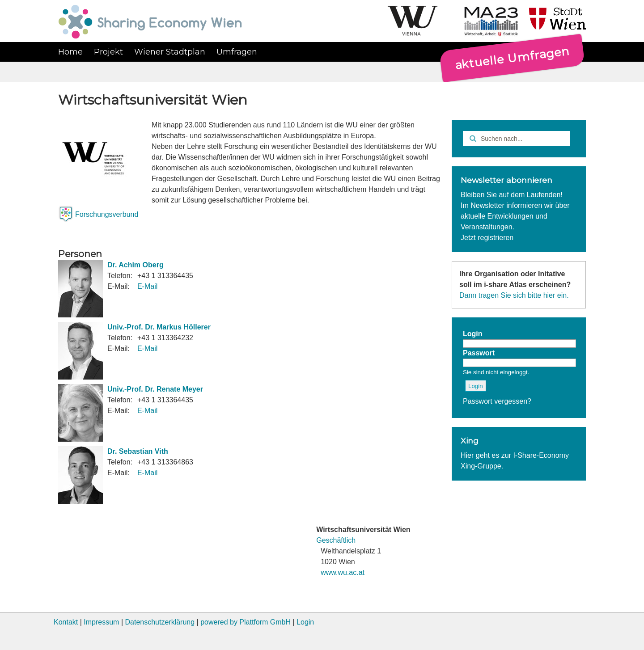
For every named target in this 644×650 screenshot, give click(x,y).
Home (70, 52)
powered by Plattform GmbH (246, 622)
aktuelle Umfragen (512, 58)
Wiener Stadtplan (170, 52)
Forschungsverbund (107, 214)
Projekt (108, 52)
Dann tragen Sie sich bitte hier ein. (514, 295)
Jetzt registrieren (487, 238)
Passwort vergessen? (497, 401)
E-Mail (147, 286)
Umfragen (237, 52)
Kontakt (66, 622)
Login (305, 622)
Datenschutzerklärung (160, 622)
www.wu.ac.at (343, 572)
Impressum (101, 622)
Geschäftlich (336, 540)
